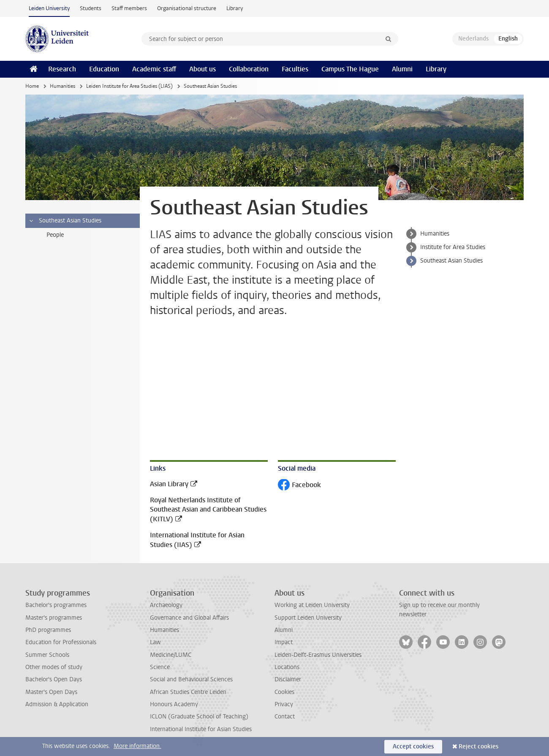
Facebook (299, 486)
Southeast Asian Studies (451, 261)
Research (62, 69)
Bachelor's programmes (56, 605)
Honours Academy (174, 704)
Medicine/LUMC (171, 655)
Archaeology (166, 605)
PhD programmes (48, 630)
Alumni (402, 69)
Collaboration (249, 69)
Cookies (284, 692)
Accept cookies (413, 747)
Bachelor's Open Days (54, 679)
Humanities (63, 86)
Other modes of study (54, 667)
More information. (137, 746)
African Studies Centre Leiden (188, 692)
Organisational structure (187, 8)
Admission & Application (57, 704)
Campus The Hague (350, 69)
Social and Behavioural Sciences (191, 679)
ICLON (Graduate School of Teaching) (199, 717)
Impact (284, 642)
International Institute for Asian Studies (201, 729)
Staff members (129, 8)
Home (32, 86)
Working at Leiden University (312, 605)
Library (235, 8)
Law (155, 642)
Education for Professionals (61, 642)
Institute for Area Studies (453, 247)
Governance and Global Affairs (189, 618)
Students (91, 8)
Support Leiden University (308, 618)
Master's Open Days (51, 692)
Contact (285, 717)
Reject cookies (478, 747)
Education (104, 69)
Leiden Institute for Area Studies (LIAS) (129, 86)
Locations (287, 667)
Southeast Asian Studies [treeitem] (65, 221)
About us (202, 69)
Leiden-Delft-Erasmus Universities (318, 655)
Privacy (284, 704)
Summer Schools (47, 655)
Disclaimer (288, 679)
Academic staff (154, 69)
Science (160, 667)
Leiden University (49, 8)
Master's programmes (54, 618)
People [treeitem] (55, 235)
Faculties (295, 69)
